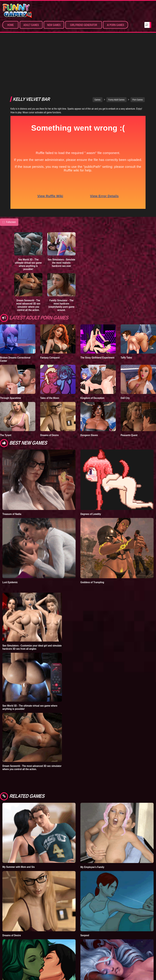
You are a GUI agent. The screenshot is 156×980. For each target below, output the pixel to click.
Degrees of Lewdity (91, 464)
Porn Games (138, 50)
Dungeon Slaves (89, 385)
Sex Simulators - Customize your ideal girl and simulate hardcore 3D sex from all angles (32, 597)
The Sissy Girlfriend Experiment (97, 308)
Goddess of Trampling (92, 533)
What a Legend (88, 954)
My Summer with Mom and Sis (19, 817)
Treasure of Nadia (12, 464)
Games (98, 50)
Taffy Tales (126, 308)
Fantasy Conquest (50, 308)
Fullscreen (9, 172)
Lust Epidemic (10, 533)
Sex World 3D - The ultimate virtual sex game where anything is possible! (28, 215)
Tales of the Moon (50, 348)
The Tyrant (6, 385)
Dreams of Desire (49, 385)
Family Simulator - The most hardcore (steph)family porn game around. (61, 255)
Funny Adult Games (117, 50)
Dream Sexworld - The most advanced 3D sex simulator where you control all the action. (28, 255)
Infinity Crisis (9, 954)
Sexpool (85, 886)
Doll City (125, 348)
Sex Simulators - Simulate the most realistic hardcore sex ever (61, 213)
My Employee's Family (92, 817)
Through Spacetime (10, 348)
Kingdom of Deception (92, 348)
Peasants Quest (129, 385)
